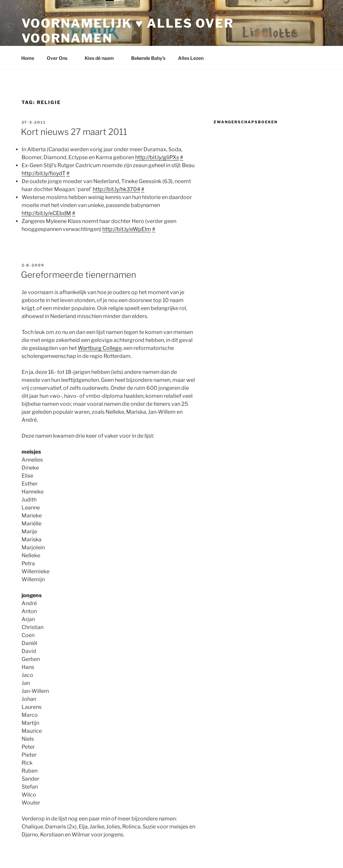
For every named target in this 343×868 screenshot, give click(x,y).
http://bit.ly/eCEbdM (46, 213)
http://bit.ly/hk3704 (116, 189)
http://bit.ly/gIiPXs (157, 157)
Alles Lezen (194, 58)
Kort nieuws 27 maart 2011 (74, 132)
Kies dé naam (102, 58)
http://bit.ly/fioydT (43, 173)
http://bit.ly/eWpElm (127, 229)
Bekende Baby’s (148, 58)
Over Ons (60, 58)
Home (28, 58)
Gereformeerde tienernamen (79, 275)
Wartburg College (100, 348)
